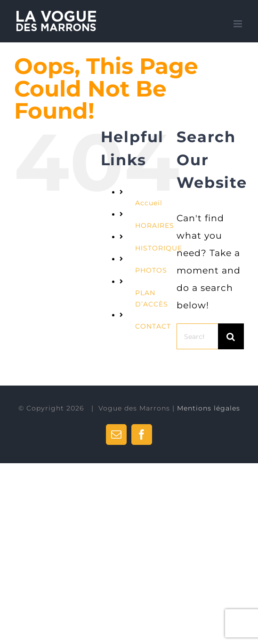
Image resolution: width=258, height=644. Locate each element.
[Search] (231, 336)
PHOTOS (151, 270)
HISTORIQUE (159, 248)
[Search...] (197, 336)
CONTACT (153, 326)
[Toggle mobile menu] (239, 24)
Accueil (149, 203)
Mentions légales (209, 408)
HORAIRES (155, 225)
